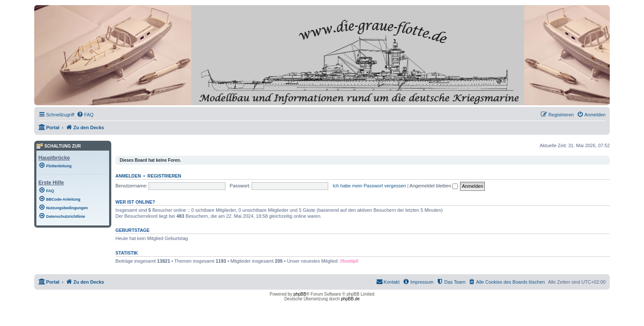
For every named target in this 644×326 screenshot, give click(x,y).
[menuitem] (85, 115)
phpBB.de (350, 299)
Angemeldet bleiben (434, 186)
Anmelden (128, 176)
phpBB (300, 294)
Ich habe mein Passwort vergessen (369, 186)
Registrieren (165, 176)
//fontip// (349, 261)
